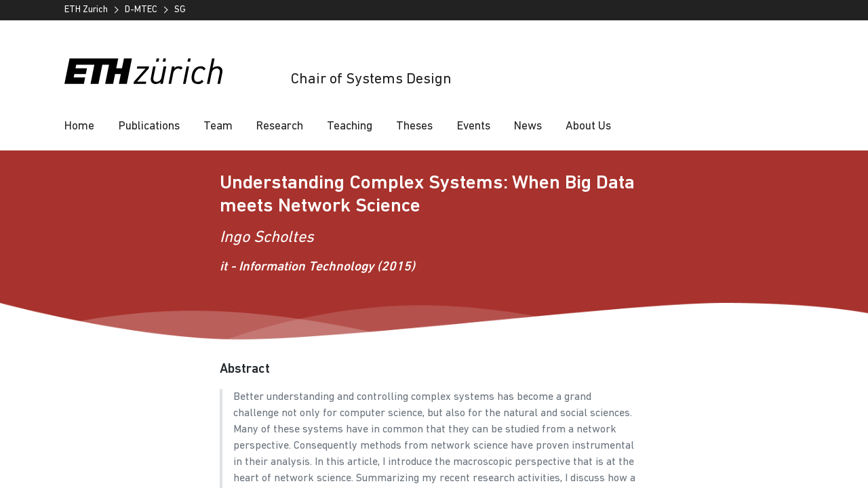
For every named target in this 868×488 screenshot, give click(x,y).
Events (474, 126)
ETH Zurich (86, 10)
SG (180, 10)
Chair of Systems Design (371, 80)
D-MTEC (141, 10)
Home (79, 126)
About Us (588, 126)
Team (218, 126)
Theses (414, 126)
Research (280, 126)
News (528, 126)
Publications (149, 126)
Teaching (350, 126)
